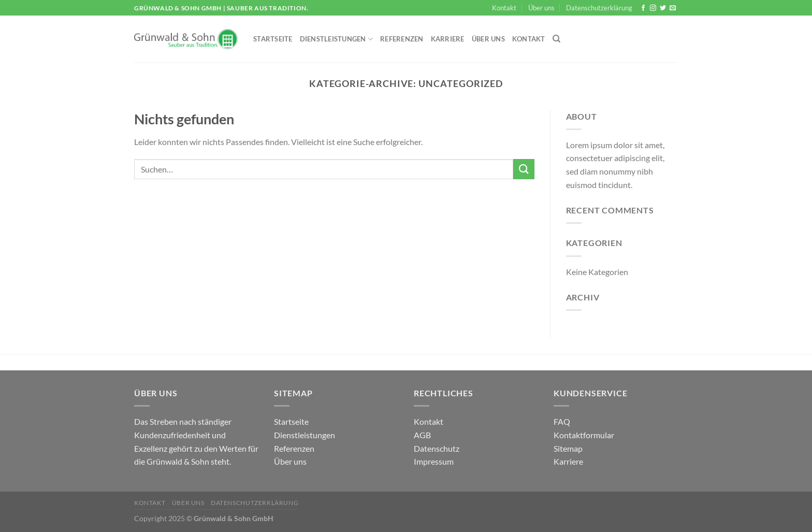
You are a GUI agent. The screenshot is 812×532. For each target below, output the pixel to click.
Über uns (541, 8)
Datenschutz (437, 448)
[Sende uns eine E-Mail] (673, 8)
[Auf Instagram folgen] (653, 8)
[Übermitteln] (524, 169)
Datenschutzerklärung (599, 8)
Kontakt (504, 8)
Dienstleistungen (337, 39)
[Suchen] (556, 39)
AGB (422, 435)
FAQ (562, 421)
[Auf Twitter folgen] (663, 8)
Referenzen (402, 39)
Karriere (448, 39)
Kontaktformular (584, 435)
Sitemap (568, 448)
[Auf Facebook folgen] (643, 8)
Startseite (273, 39)
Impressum (434, 461)
